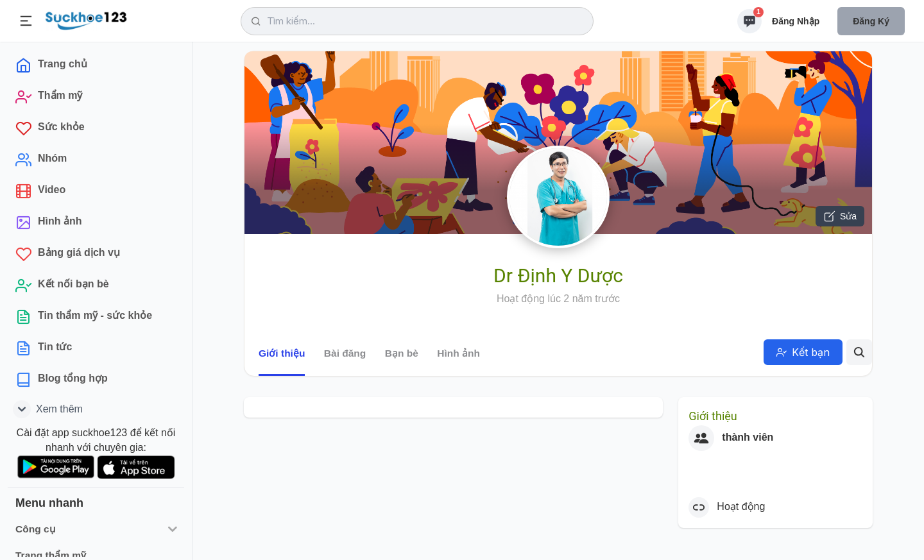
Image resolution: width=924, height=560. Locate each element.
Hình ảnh (458, 353)
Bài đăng (345, 353)
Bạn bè (402, 353)
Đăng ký (871, 21)
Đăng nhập (796, 21)
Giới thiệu (282, 353)
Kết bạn (803, 352)
